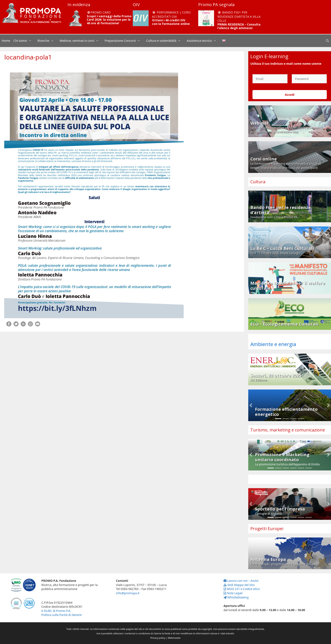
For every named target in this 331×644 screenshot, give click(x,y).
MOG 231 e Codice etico (242, 589)
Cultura (258, 182)
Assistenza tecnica (204, 41)
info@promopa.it (128, 593)
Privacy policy (158, 638)
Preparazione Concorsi (125, 41)
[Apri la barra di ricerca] (327, 41)
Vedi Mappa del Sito (239, 585)
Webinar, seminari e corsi (81, 41)
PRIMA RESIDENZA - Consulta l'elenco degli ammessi (239, 26)
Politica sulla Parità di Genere (62, 615)
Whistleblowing (236, 597)
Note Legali (233, 593)
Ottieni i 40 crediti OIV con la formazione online (171, 22)
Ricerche (48, 41)
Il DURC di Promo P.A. (56, 611)
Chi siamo (25, 41)
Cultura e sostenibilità (166, 41)
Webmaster (174, 638)
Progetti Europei (267, 529)
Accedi (290, 95)
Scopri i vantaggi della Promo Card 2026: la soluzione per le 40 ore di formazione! (109, 20)
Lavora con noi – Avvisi (241, 581)
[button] (251, 405)
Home (6, 41)
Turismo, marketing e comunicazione (288, 430)
